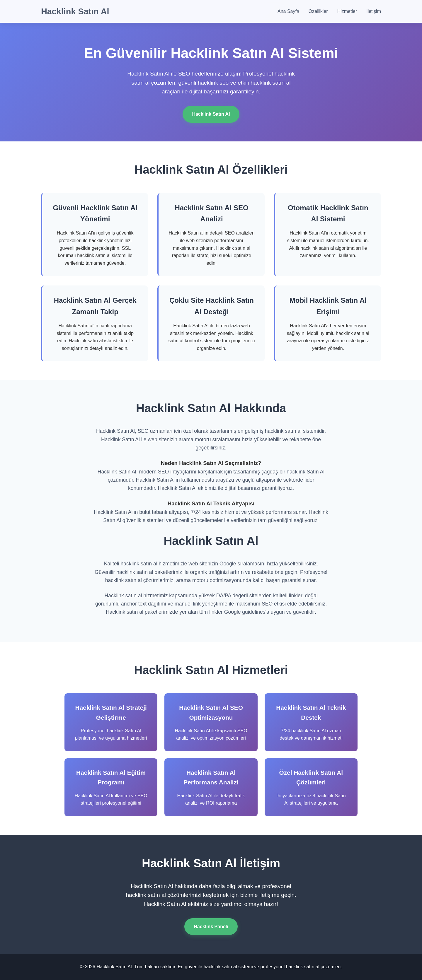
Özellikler (318, 11)
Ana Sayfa (288, 11)
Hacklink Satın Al (75, 11)
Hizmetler (347, 11)
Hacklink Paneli (211, 927)
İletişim (374, 11)
